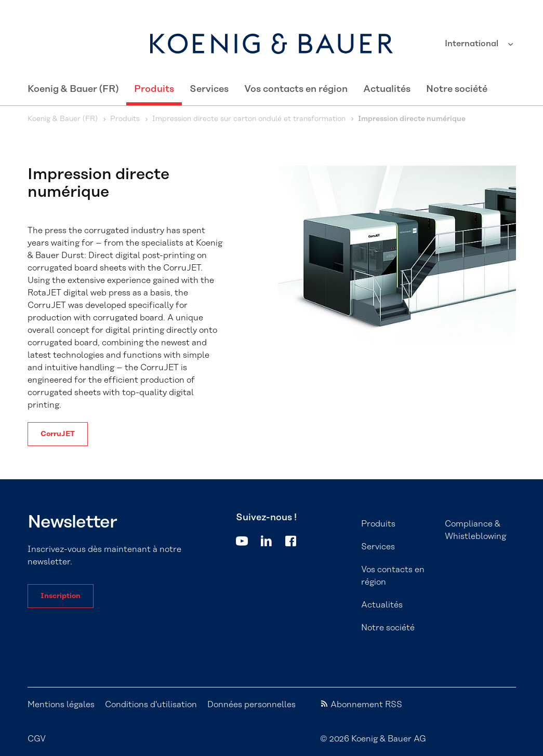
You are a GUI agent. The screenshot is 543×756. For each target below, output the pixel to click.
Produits (154, 89)
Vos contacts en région (296, 89)
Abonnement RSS (366, 705)
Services (209, 89)
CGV (37, 739)
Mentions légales (61, 705)
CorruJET (58, 434)
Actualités (387, 89)
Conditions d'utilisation (151, 705)
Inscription (61, 596)
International (473, 44)
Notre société (457, 89)
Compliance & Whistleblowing (475, 530)
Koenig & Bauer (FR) (73, 89)
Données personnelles (251, 705)
